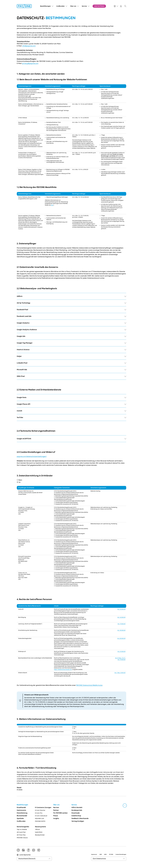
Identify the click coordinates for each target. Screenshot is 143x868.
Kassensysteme (40, 827)
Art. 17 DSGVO (122, 624)
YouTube (71, 418)
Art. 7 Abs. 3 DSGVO (120, 673)
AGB (101, 854)
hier (52, 205)
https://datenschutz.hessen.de (63, 670)
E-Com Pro (39, 813)
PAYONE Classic (22, 838)
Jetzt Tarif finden (99, 6)
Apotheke (20, 819)
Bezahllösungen (22, 805)
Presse (56, 816)
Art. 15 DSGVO (121, 609)
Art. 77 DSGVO (122, 660)
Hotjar (71, 356)
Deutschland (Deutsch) (27, 859)
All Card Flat (21, 832)
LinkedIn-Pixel (71, 363)
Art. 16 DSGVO (121, 617)
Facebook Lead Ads (71, 316)
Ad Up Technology (71, 303)
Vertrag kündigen (78, 821)
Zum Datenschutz (99, 859)
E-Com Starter (40, 810)
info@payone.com (29, 46)
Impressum (94, 854)
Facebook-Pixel (71, 310)
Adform (71, 296)
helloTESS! (39, 832)
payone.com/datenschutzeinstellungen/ (32, 457)
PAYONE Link (39, 819)
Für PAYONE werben (60, 813)
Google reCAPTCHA (71, 439)
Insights (56, 819)
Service (74, 805)
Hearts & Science (71, 350)
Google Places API (71, 404)
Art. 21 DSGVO (121, 652)
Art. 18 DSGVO (121, 630)
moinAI (71, 411)
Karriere (56, 808)
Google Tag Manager (71, 343)
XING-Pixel (71, 376)
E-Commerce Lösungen (43, 808)
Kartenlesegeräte (23, 827)
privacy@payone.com (30, 63)
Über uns (56, 805)
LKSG (105, 854)
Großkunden (21, 821)
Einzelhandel (21, 808)
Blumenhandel (22, 816)
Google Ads (71, 336)
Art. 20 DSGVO (121, 638)
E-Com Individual (41, 816)
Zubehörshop (76, 816)
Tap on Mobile (22, 830)
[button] (125, 6)
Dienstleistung (22, 813)
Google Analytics (71, 323)
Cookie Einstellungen (121, 854)
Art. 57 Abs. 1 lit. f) (120, 658)
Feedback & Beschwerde (80, 819)
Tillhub (37, 830)
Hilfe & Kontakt (77, 808)
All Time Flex (21, 835)
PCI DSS (111, 854)
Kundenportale (77, 810)
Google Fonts (71, 398)
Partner (56, 810)
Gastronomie (21, 810)
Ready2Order (40, 835)
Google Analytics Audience (71, 330)
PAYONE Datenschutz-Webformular (89, 685)
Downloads (76, 813)
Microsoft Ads (71, 370)
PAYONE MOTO (40, 821)
